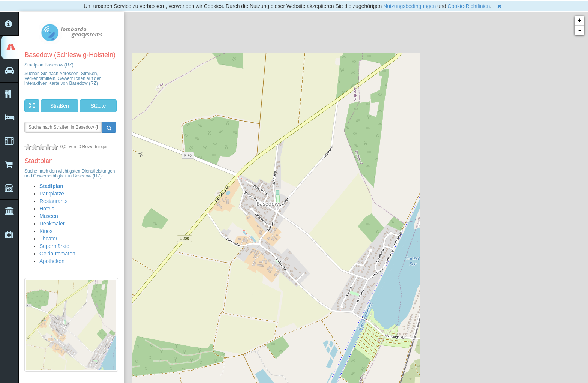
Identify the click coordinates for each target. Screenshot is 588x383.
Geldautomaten (57, 254)
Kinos (46, 231)
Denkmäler (52, 224)
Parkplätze (52, 194)
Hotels (47, 209)
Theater (48, 239)
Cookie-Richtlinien (469, 6)
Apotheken (52, 261)
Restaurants (53, 201)
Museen (49, 216)
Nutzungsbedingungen (409, 6)
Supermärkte (54, 246)
